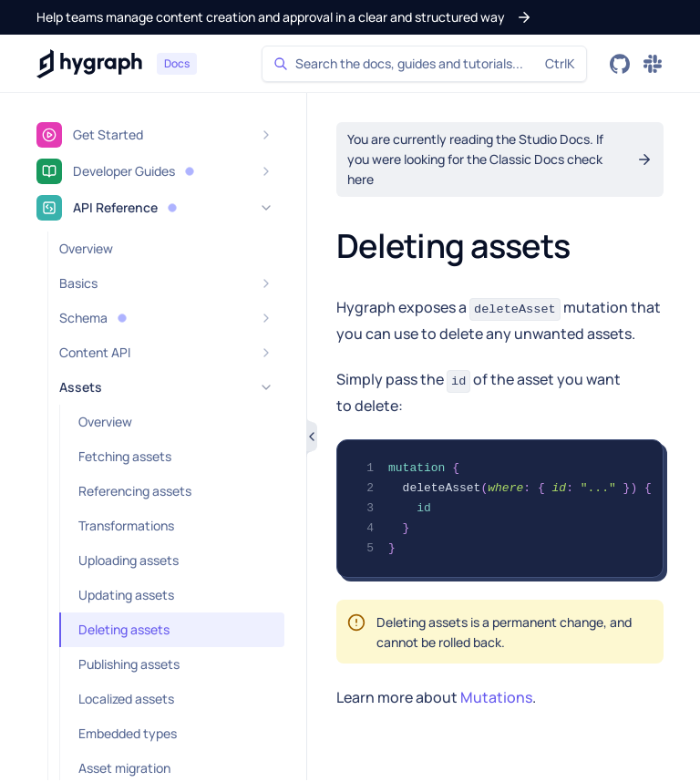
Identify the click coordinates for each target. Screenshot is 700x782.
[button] (284, 17)
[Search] (424, 64)
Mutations (496, 697)
